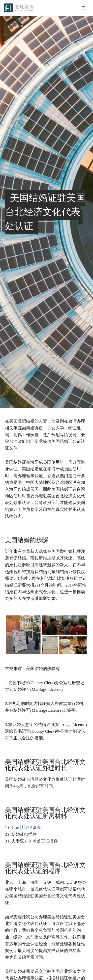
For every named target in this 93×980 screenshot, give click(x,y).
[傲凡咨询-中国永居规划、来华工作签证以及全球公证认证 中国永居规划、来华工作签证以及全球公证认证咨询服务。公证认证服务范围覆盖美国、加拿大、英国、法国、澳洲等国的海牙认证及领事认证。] (19, 8)
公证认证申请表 (26, 827)
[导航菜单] (83, 8)
